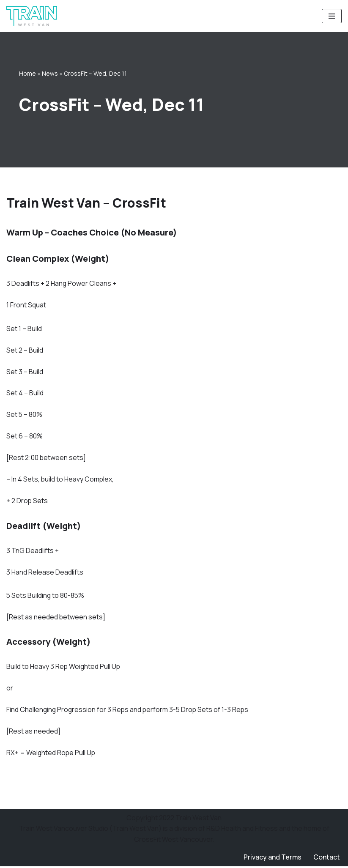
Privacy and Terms (272, 859)
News (50, 73)
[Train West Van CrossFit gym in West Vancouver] (32, 16)
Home (27, 73)
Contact (327, 859)
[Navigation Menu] (332, 16)
